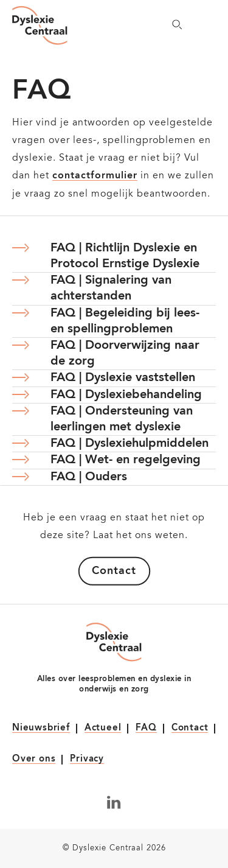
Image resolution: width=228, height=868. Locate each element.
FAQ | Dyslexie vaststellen (123, 378)
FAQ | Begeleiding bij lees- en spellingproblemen (125, 321)
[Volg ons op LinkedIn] (114, 802)
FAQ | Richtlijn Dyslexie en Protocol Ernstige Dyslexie (125, 256)
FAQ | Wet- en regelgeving (126, 460)
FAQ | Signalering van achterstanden (111, 289)
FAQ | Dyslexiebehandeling (126, 395)
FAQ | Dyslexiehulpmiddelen (130, 444)
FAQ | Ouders (89, 477)
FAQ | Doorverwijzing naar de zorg (125, 354)
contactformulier (95, 176)
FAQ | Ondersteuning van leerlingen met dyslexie (122, 419)
